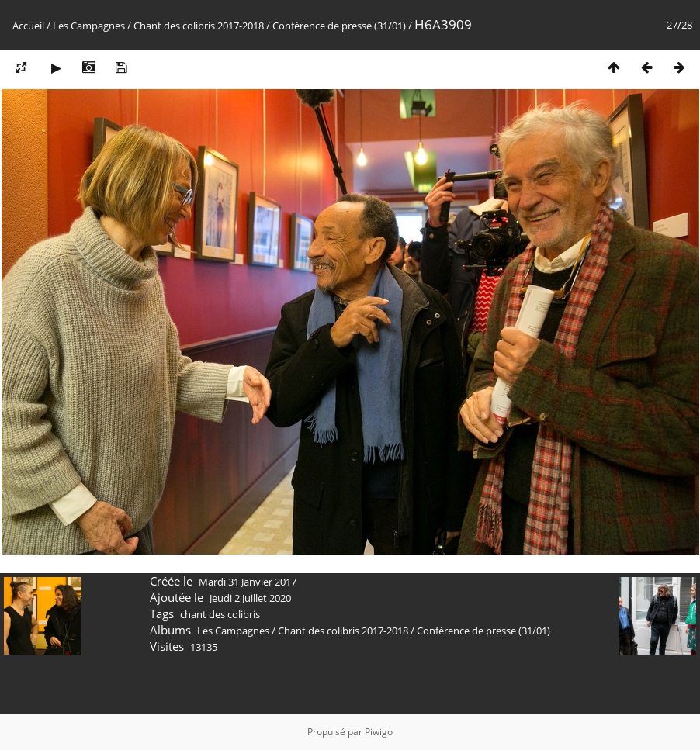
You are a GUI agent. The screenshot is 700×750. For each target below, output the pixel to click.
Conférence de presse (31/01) (339, 26)
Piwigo (379, 732)
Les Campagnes (89, 26)
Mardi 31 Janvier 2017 (248, 582)
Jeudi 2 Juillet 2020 (250, 598)
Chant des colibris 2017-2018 (199, 26)
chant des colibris (220, 614)
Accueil (28, 26)
